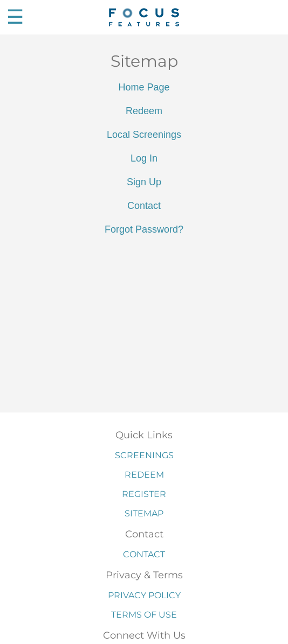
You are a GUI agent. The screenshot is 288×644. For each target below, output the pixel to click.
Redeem (144, 111)
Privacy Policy (144, 595)
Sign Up (144, 182)
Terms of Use (144, 615)
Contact (144, 206)
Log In (144, 158)
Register (144, 494)
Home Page (144, 87)
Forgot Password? (144, 229)
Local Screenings (144, 135)
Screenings (144, 455)
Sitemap (144, 513)
